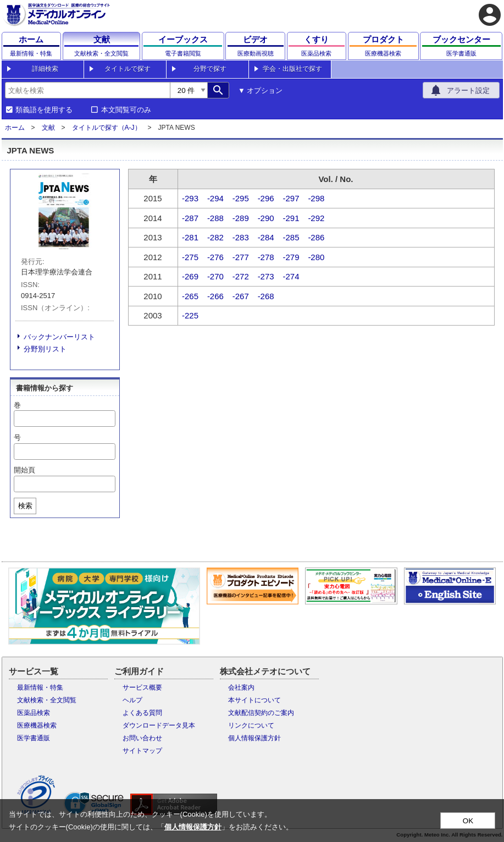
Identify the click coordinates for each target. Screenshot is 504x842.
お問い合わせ (142, 738)
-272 (241, 276)
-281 (190, 237)
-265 (190, 296)
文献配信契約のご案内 (261, 713)
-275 (190, 257)
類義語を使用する (44, 110)
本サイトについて (254, 700)
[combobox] (87, 90)
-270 (215, 276)
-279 (291, 257)
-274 (291, 276)
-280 (316, 257)
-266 (215, 296)
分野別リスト (45, 349)
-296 (266, 198)
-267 (241, 296)
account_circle (490, 15)
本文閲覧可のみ (126, 110)
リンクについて (251, 725)
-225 (190, 315)
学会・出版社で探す (292, 69)
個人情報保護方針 (254, 738)
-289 (241, 218)
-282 (215, 237)
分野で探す (210, 69)
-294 (215, 198)
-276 (215, 257)
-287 (190, 218)
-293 (190, 198)
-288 (215, 218)
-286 (316, 237)
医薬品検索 (34, 713)
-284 (266, 237)
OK (468, 821)
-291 (291, 218)
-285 (291, 237)
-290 (266, 218)
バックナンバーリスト (59, 337)
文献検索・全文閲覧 (47, 700)
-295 (241, 198)
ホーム (15, 128)
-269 (190, 276)
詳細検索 (45, 69)
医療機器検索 (37, 725)
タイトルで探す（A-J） (107, 128)
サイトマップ (142, 751)
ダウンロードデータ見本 (159, 725)
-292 (316, 218)
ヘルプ (132, 700)
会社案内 (241, 687)
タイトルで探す (128, 69)
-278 (266, 257)
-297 (291, 198)
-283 (241, 237)
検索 (25, 506)
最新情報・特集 (40, 687)
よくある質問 (142, 713)
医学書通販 (34, 738)
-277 (241, 257)
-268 (266, 296)
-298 (316, 198)
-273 (266, 276)
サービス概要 (142, 687)
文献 (48, 128)
